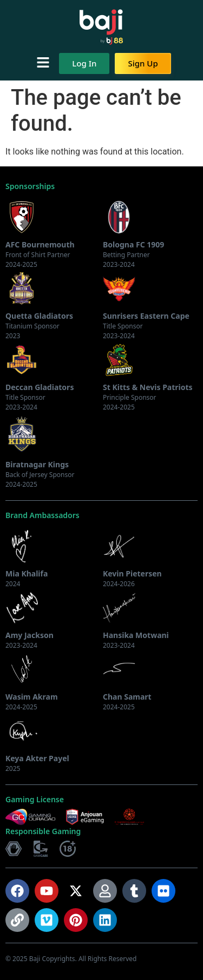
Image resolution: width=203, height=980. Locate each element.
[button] (43, 63)
